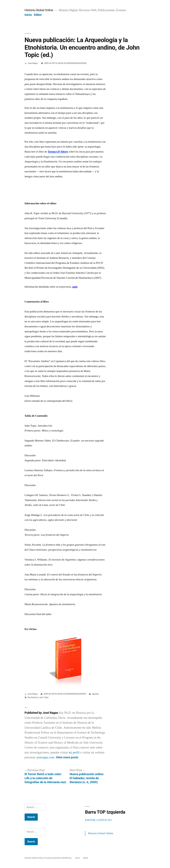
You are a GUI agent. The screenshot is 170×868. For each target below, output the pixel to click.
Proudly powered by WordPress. (58, 858)
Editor (38, 15)
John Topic (44, 697)
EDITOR (90, 820)
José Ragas (33, 63)
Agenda (95, 694)
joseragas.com (45, 757)
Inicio (28, 15)
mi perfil (74, 753)
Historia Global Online (39, 10)
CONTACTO (104, 820)
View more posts (67, 757)
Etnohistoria (33, 697)
